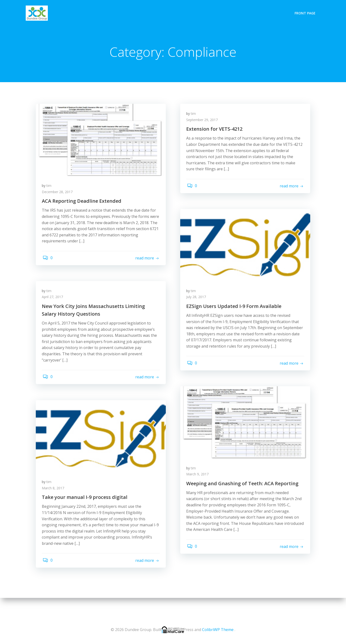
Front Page (306, 12)
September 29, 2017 (203, 121)
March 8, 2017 (54, 490)
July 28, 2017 (197, 298)
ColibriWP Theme (218, 630)
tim (50, 187)
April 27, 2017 (54, 298)
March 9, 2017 (199, 476)
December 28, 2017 (58, 193)
